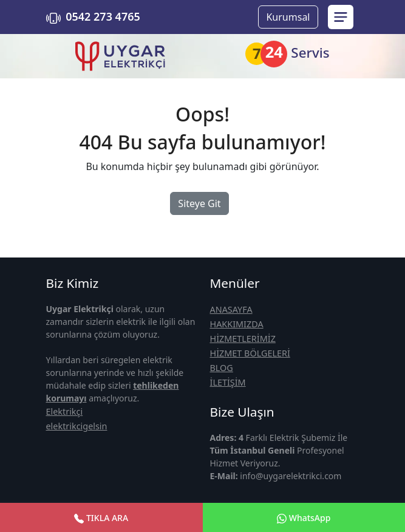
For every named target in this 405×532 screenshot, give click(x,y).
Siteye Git (199, 203)
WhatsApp (304, 518)
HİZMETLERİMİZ (243, 339)
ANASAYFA (231, 309)
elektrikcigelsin (77, 426)
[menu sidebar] (341, 17)
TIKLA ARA (101, 518)
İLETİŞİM (228, 382)
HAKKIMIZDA (237, 324)
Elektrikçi (65, 411)
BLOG (222, 368)
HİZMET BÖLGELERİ (250, 353)
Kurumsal (288, 17)
